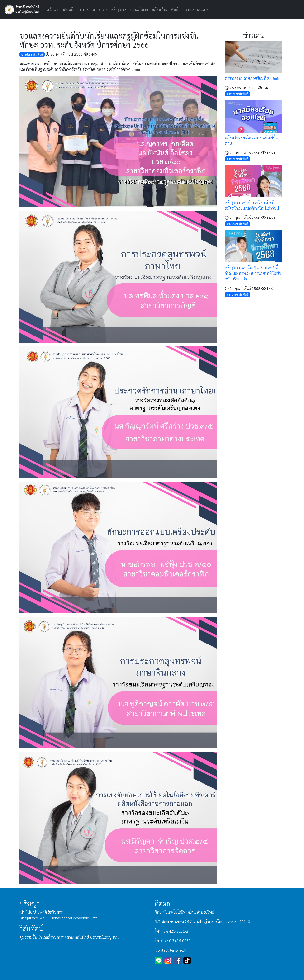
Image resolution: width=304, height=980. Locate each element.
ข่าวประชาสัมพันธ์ (32, 54)
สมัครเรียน (160, 10)
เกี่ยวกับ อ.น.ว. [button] (74, 10)
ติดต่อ (176, 10)
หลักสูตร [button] (117, 10)
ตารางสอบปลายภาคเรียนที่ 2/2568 (252, 78)
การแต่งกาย (139, 10)
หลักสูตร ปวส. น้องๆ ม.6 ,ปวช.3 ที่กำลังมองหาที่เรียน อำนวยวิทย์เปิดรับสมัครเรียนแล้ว (253, 273)
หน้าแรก (53, 10)
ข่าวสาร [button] (98, 10)
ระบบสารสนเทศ (196, 10)
